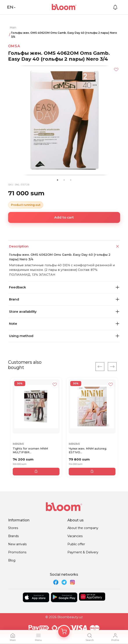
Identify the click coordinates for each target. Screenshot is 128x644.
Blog (12, 560)
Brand (64, 299)
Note (64, 324)
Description (64, 246)
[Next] (112, 367)
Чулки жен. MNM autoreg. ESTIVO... (88, 450)
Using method (64, 336)
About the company (83, 528)
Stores (13, 528)
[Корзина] (64, 632)
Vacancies (75, 536)
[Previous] (100, 367)
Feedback (64, 287)
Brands (13, 536)
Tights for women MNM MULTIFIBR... (30, 450)
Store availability (64, 311)
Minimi (18, 444)
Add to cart (64, 217)
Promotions (17, 552)
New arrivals (17, 544)
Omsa (14, 46)
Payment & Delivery (83, 552)
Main (13, 27)
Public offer (76, 544)
